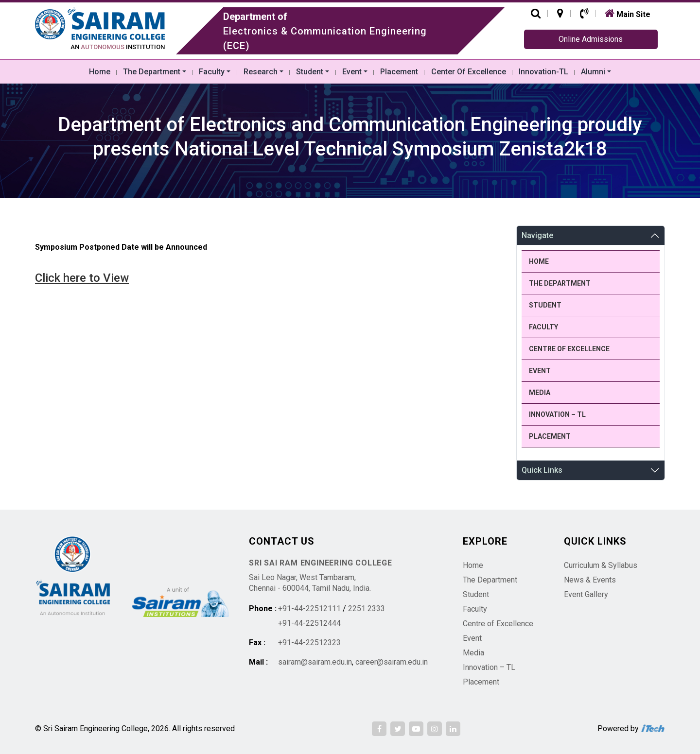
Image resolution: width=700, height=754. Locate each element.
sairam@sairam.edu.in (315, 662)
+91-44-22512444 (309, 623)
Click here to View (82, 278)
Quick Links (542, 470)
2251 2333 (367, 608)
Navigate (537, 235)
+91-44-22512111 (309, 608)
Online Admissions (591, 39)
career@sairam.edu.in (392, 662)
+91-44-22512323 (309, 643)
